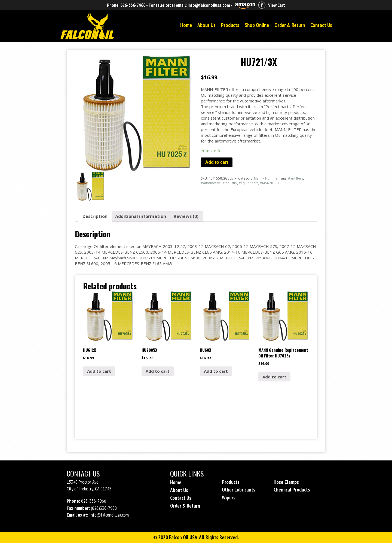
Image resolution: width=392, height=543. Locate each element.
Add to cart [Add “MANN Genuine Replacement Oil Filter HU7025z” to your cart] (274, 377)
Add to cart (217, 162)
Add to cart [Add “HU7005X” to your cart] (158, 371)
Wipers (229, 498)
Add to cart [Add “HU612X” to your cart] (99, 371)
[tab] (95, 216)
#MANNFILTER (271, 183)
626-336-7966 (133, 5)
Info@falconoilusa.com (209, 5)
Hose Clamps (286, 482)
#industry (230, 183)
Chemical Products (292, 490)
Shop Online (257, 25)
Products (230, 25)
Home (186, 25)
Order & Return (290, 25)
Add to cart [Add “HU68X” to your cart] (216, 371)
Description (95, 216)
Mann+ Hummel (266, 178)
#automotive (211, 183)
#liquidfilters (249, 183)
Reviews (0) (186, 216)
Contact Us (321, 25)
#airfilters (295, 178)
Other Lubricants (239, 490)
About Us (206, 25)
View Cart (277, 5)
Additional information (141, 216)
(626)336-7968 (104, 508)
